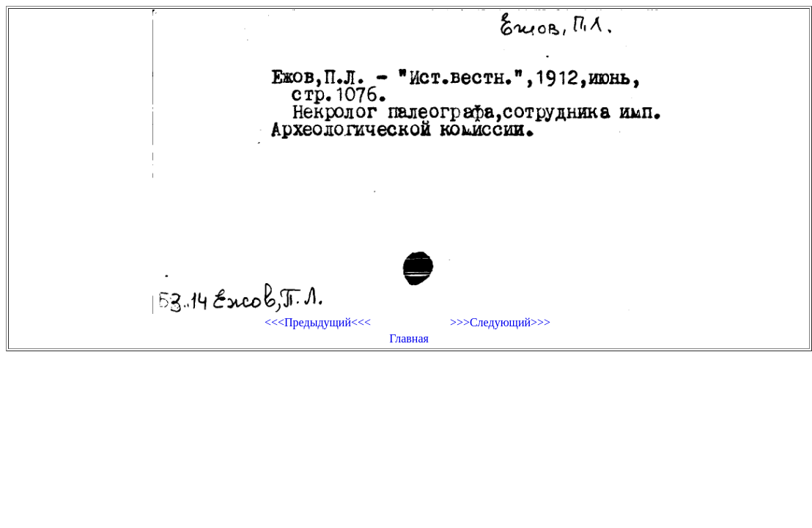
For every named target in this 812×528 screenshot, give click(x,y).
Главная (409, 338)
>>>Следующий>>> (500, 322)
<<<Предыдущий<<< (318, 322)
